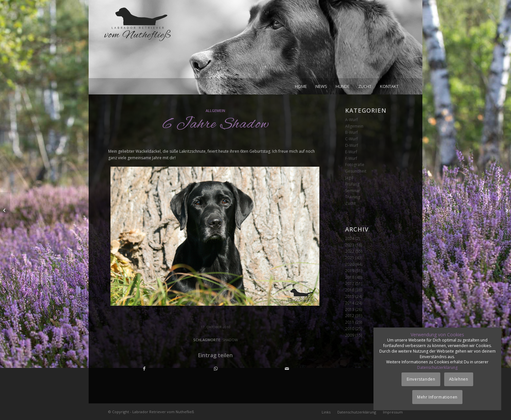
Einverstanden (421, 379)
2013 (350, 309)
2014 (350, 303)
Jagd (349, 178)
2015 (350, 296)
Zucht (350, 203)
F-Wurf (351, 158)
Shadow (230, 340)
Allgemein (215, 111)
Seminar (353, 191)
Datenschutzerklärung (437, 367)
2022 (350, 251)
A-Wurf (351, 120)
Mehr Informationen (437, 397)
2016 (350, 290)
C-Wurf (351, 139)
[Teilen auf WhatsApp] (216, 369)
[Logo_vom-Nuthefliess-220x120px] (138, 42)
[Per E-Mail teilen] (287, 369)
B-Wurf (351, 132)
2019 (350, 271)
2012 (350, 316)
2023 (350, 245)
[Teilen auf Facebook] (144, 369)
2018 (350, 277)
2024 (350, 238)
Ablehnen (459, 379)
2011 (350, 322)
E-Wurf (351, 152)
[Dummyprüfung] (506, 210)
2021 (350, 258)
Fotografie (355, 165)
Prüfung (352, 184)
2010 (350, 329)
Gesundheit (356, 171)
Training (353, 197)
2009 (350, 335)
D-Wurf (352, 145)
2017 (350, 283)
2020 (350, 264)
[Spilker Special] (5, 210)
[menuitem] (301, 86)
